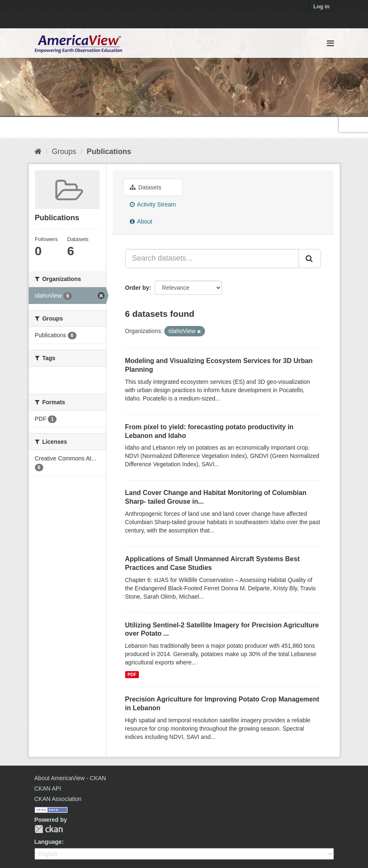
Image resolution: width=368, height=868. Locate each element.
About (141, 221)
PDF (132, 674)
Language (48, 842)
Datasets (146, 187)
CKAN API (48, 788)
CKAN (49, 829)
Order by (137, 288)
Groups (64, 152)
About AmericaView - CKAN (70, 778)
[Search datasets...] (212, 259)
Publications (109, 152)
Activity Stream (153, 204)
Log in (322, 6)
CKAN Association (58, 799)
